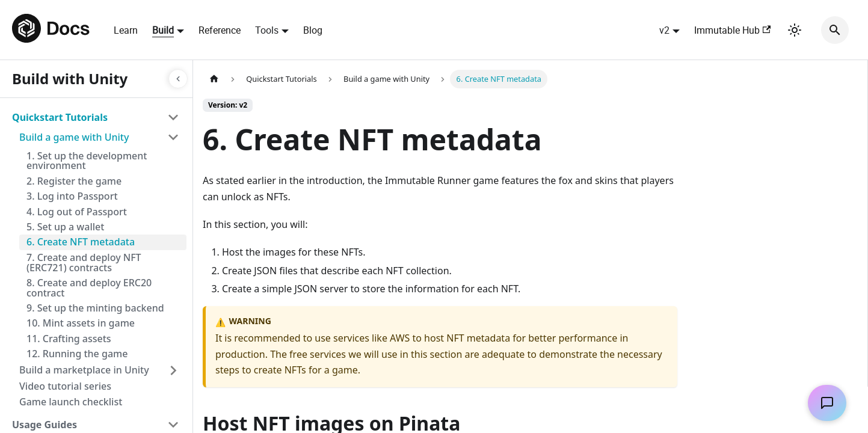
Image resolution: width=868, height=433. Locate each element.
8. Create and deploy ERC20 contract (89, 288)
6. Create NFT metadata (81, 242)
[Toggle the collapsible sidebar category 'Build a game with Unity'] (173, 137)
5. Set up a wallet (65, 227)
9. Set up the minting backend (95, 308)
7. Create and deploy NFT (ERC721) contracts (84, 263)
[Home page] (214, 79)
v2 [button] (664, 30)
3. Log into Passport (72, 196)
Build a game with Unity (74, 137)
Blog (313, 30)
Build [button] (163, 30)
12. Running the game (77, 354)
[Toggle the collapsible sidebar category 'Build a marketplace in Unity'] (173, 370)
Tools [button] (267, 30)
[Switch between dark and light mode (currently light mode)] (795, 30)
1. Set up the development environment (87, 161)
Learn (126, 30)
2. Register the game (74, 181)
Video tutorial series (65, 386)
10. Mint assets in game (81, 323)
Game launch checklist (71, 402)
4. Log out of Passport (77, 212)
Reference (220, 30)
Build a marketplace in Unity (84, 370)
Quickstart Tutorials (60, 117)
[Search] (835, 30)
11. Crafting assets (69, 339)
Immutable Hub (732, 30)
